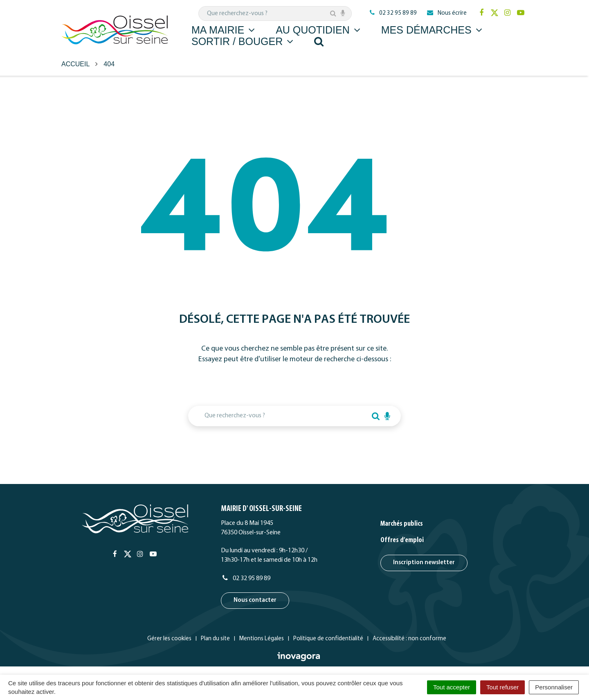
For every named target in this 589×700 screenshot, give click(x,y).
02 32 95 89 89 (246, 578)
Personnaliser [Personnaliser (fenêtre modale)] (554, 687)
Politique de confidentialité (328, 639)
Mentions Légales (262, 639)
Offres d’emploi (402, 540)
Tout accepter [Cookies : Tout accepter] (452, 687)
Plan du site (215, 639)
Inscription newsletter (424, 563)
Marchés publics (402, 524)
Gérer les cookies (169, 639)
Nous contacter (255, 600)
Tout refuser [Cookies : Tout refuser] (502, 687)
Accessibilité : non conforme (409, 639)
